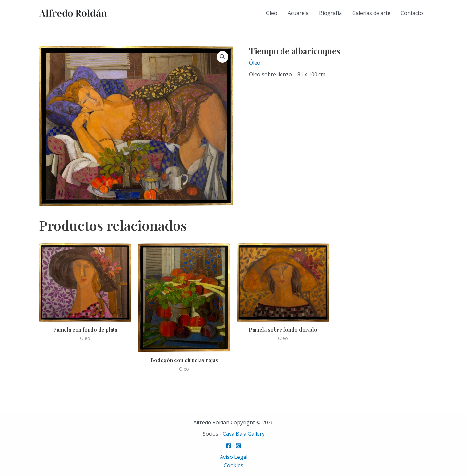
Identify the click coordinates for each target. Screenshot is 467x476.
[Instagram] (238, 446)
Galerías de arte (371, 13)
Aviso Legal (234, 457)
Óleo (272, 13)
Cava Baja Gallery (244, 434)
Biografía (330, 13)
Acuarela (298, 13)
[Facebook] (229, 446)
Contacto (412, 13)
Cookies (233, 465)
